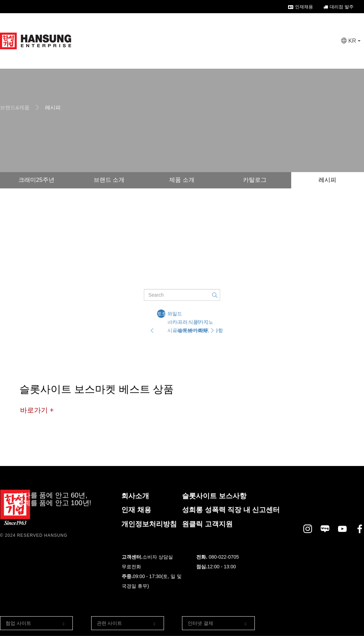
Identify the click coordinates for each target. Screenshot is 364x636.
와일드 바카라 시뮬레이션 (172, 314)
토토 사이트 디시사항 (161, 314)
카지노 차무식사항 (203, 323)
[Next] (212, 330)
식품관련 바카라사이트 (192, 323)
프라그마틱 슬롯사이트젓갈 (182, 323)
